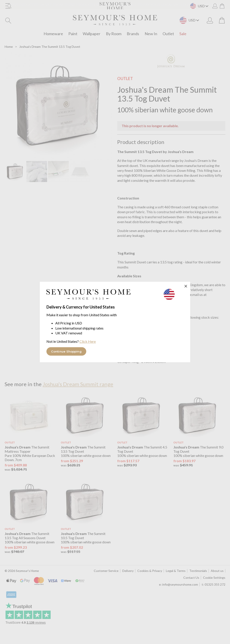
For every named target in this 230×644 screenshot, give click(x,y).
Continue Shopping (66, 351)
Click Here (88, 341)
